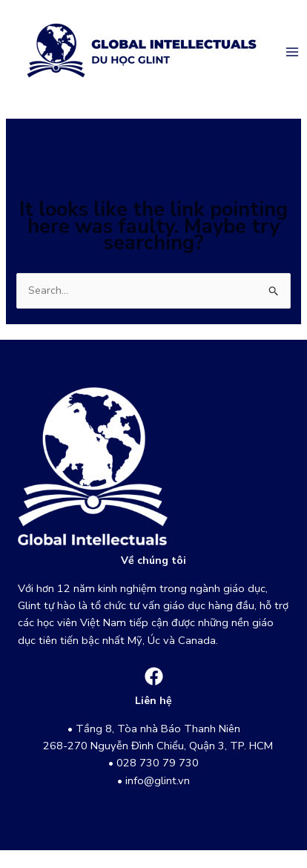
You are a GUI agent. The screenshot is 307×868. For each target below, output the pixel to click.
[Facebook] (154, 676)
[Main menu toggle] (292, 52)
